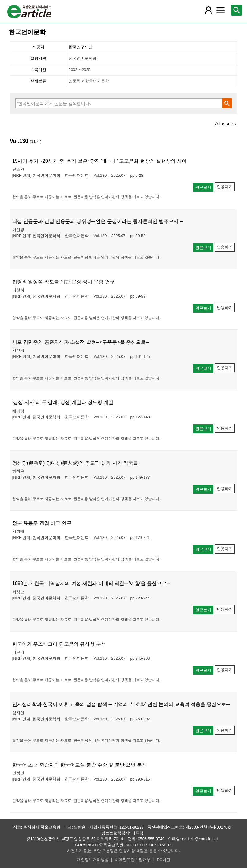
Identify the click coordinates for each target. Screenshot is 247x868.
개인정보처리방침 (93, 860)
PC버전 (164, 860)
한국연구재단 (80, 47)
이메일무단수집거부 (133, 860)
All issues (226, 124)
